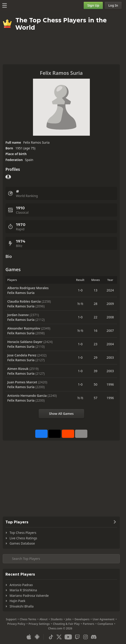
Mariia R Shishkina (23, 590)
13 (96, 290)
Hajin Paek (17, 601)
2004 (110, 344)
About (44, 619)
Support (11, 619)
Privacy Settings (39, 624)
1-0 (80, 290)
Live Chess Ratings (23, 538)
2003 (110, 357)
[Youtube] (68, 637)
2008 (110, 317)
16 (96, 331)
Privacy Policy (16, 624)
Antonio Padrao (21, 585)
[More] (81, 434)
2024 (110, 290)
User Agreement (103, 619)
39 (96, 371)
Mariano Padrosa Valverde (29, 596)
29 (96, 357)
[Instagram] (86, 637)
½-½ (80, 304)
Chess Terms (28, 619)
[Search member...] (61, 559)
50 (96, 384)
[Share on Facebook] (41, 434)
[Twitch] (77, 637)
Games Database (22, 543)
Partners (88, 624)
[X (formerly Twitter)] (59, 637)
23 (96, 344)
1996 (110, 384)
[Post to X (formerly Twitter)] (55, 434)
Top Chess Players (23, 533)
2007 (110, 331)
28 (96, 304)
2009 (110, 304)
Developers (82, 619)
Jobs (69, 619)
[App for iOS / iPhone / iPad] (29, 637)
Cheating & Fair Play (66, 624)
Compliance (105, 624)
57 (96, 398)
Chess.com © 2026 (60, 628)
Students (57, 619)
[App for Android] (37, 637)
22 (96, 317)
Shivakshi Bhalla (22, 606)
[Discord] (94, 637)
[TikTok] (51, 637)
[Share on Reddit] (68, 434)
